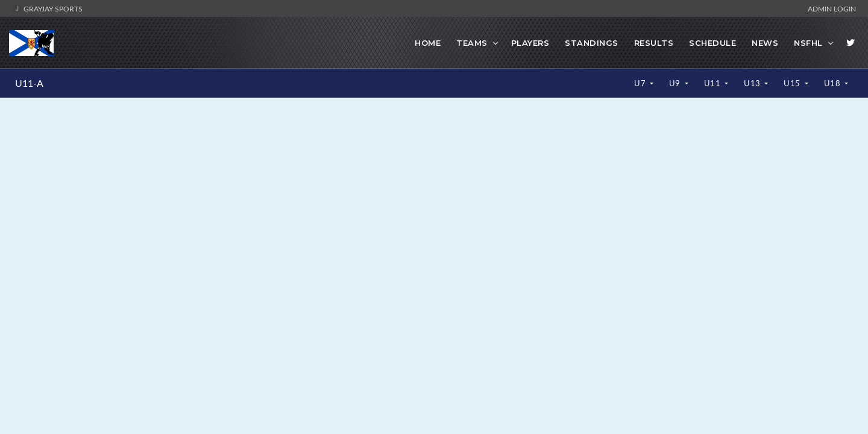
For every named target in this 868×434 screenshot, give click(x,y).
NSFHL (808, 43)
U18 (833, 83)
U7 (641, 83)
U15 (793, 83)
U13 (753, 83)
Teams (472, 43)
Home (428, 43)
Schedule (712, 43)
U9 (676, 83)
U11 (713, 83)
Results (654, 43)
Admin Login (832, 8)
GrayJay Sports (47, 8)
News (765, 43)
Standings (592, 43)
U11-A (29, 83)
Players (530, 43)
